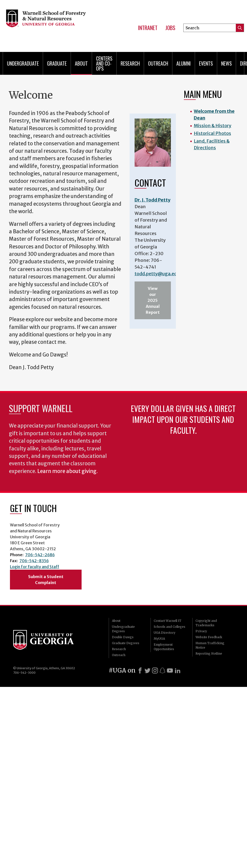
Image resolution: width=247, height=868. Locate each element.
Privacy (201, 631)
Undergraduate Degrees (123, 629)
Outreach (158, 63)
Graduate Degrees (126, 643)
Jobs (170, 28)
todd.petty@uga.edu (157, 274)
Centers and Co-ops (104, 63)
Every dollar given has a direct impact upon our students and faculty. (183, 419)
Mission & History (213, 126)
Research (130, 63)
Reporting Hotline (209, 653)
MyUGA (159, 639)
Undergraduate (23, 63)
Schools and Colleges (170, 627)
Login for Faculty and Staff (35, 567)
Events (206, 63)
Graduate (57, 63)
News (226, 63)
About (81, 63)
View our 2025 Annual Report (153, 300)
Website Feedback (209, 637)
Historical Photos (212, 133)
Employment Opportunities (164, 647)
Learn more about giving (67, 471)
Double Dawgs (123, 637)
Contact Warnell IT (168, 621)
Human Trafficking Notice (210, 645)
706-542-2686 (40, 555)
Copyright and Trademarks (206, 623)
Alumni (184, 63)
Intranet (148, 28)
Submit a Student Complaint (46, 580)
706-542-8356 (34, 561)
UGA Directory (165, 633)
